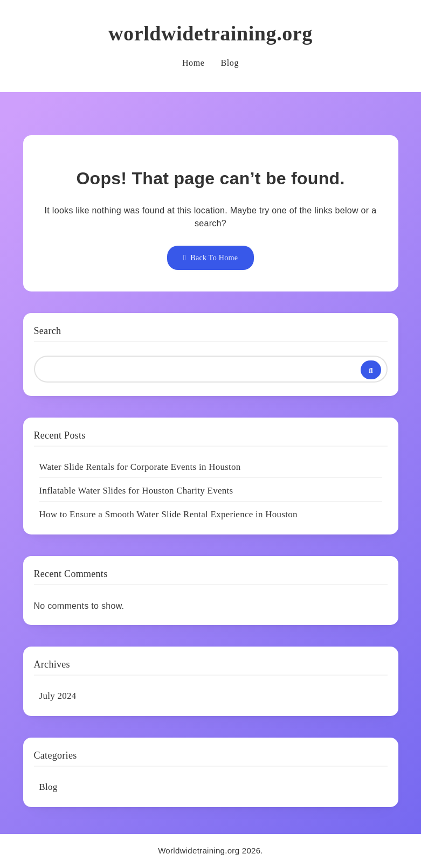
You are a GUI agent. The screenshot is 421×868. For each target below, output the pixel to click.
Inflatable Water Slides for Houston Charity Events (136, 491)
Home (194, 63)
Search (48, 331)
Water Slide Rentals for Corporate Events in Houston (140, 467)
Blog (230, 63)
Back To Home (211, 258)
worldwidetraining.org (211, 33)
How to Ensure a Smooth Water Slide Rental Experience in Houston (168, 514)
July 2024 (58, 696)
